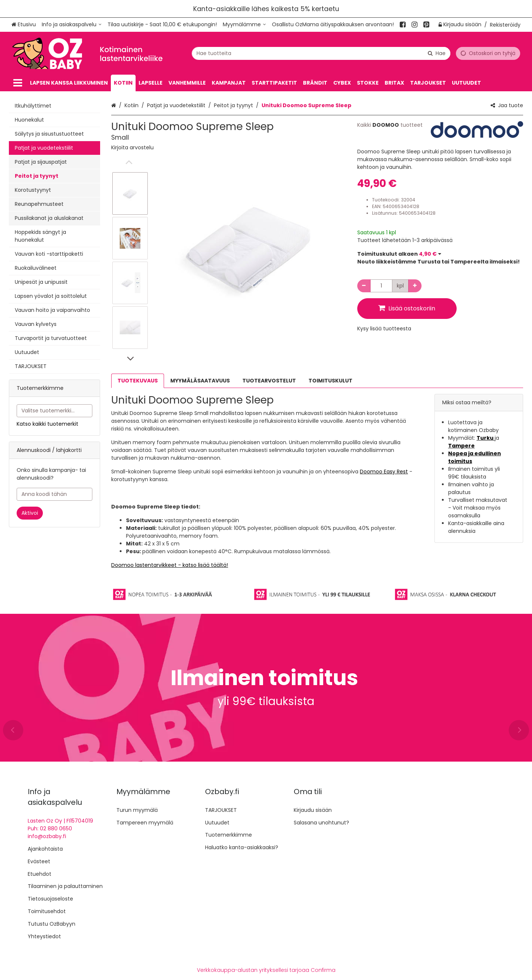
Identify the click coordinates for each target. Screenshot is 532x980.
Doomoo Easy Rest (384, 472)
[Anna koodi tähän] (54, 494)
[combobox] (321, 53)
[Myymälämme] (244, 25)
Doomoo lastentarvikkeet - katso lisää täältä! (170, 565)
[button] (132, 147)
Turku (486, 438)
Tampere (461, 446)
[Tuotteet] (18, 83)
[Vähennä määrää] (364, 286)
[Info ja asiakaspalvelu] (72, 25)
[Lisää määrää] (415, 286)
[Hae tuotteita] (321, 53)
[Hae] (437, 53)
